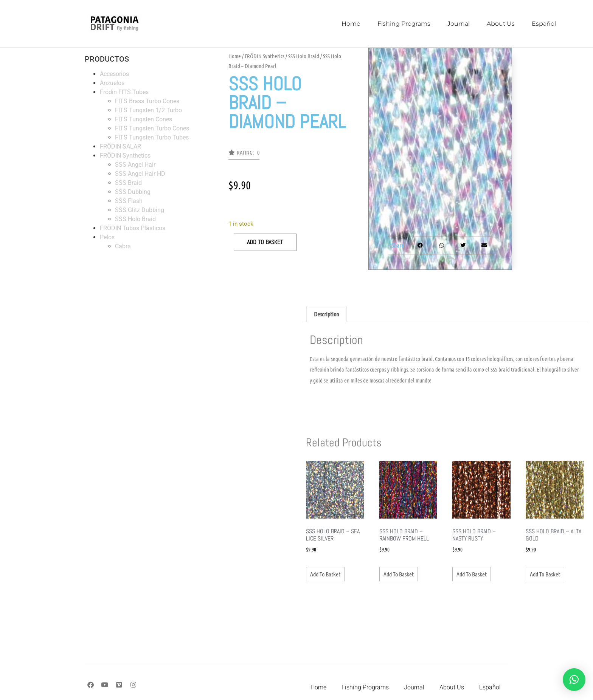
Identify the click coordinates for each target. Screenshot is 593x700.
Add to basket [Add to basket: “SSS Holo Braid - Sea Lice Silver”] (325, 574)
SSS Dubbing (133, 192)
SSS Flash (129, 201)
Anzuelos (112, 83)
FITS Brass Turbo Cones (147, 101)
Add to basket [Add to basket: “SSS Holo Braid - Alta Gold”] (545, 574)
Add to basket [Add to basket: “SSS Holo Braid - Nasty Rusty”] (472, 574)
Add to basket (265, 242)
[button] (244, 155)
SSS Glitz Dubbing (140, 210)
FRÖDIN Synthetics (125, 156)
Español (544, 24)
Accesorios (114, 74)
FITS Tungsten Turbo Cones (152, 128)
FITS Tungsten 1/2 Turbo (148, 110)
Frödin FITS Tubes (124, 92)
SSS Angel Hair (135, 165)
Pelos (107, 237)
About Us (501, 24)
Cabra (123, 246)
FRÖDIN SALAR (120, 146)
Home (351, 24)
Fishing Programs (404, 24)
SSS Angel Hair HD (140, 174)
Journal (459, 24)
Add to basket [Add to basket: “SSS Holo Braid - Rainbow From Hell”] (399, 574)
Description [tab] (327, 314)
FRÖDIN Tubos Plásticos (133, 228)
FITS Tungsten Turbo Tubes (152, 137)
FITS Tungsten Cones (144, 119)
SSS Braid (128, 183)
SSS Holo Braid (135, 219)
